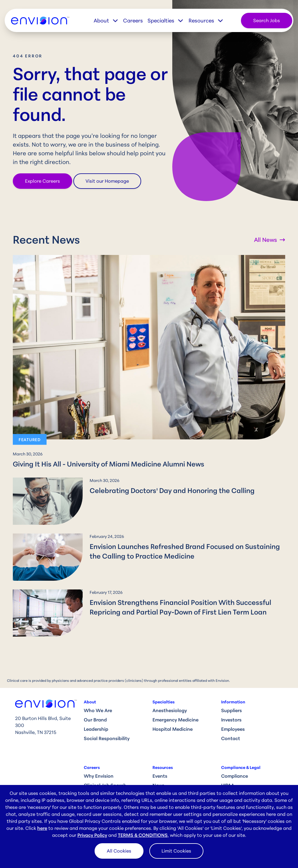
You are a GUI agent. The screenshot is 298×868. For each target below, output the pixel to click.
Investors (231, 720)
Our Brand (95, 720)
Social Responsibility (107, 738)
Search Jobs (267, 20)
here (42, 828)
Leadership (96, 729)
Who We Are (98, 710)
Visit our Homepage (107, 181)
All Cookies (119, 851)
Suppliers (232, 710)
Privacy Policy (92, 835)
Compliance (235, 776)
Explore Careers (42, 181)
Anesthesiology (170, 710)
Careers (133, 20)
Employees (233, 729)
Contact (231, 738)
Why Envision (99, 776)
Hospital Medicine (173, 729)
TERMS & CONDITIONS (143, 835)
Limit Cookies (176, 851)
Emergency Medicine (175, 720)
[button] (109, 21)
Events (160, 776)
